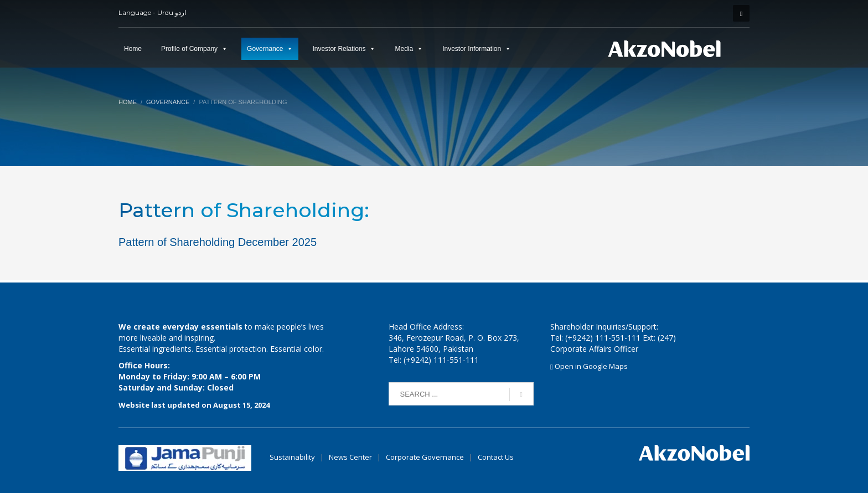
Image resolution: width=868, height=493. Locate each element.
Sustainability (292, 457)
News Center (351, 457)
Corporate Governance (425, 457)
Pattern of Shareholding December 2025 (218, 242)
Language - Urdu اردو (152, 12)
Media (404, 49)
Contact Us (496, 457)
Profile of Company (189, 49)
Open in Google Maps (589, 366)
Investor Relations (339, 49)
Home (133, 49)
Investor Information (472, 49)
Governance (265, 49)
